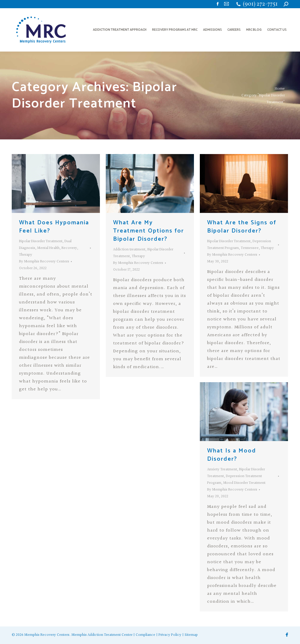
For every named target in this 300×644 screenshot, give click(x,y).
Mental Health (48, 248)
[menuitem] (120, 30)
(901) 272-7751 (260, 4)
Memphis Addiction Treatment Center (102, 635)
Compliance (145, 635)
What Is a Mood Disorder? (232, 455)
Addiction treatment (129, 250)
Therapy (26, 255)
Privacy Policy (170, 635)
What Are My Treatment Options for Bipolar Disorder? (149, 231)
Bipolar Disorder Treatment (41, 241)
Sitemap (191, 635)
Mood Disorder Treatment (244, 483)
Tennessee (250, 248)
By (44, 262)
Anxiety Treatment (222, 469)
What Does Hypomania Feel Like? (54, 227)
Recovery (69, 248)
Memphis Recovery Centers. (47, 635)
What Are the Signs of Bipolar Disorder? (242, 227)
